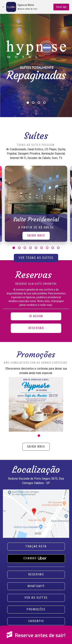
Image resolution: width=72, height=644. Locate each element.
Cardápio (36, 621)
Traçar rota (36, 546)
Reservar (36, 328)
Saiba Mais (36, 235)
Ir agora (36, 316)
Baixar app (61, 7)
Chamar (36, 558)
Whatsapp (36, 586)
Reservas (36, 574)
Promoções (36, 609)
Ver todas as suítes (36, 258)
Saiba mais (36, 447)
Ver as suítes (36, 598)
